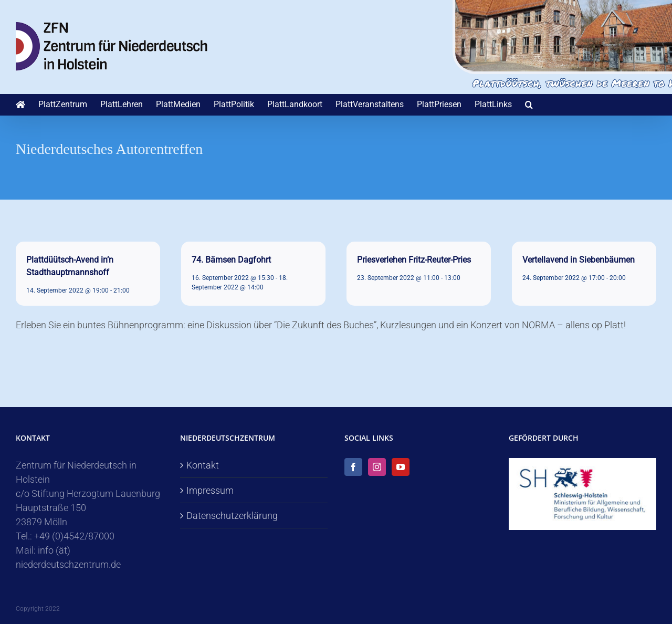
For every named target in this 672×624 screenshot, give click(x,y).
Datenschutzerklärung (232, 516)
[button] (529, 105)
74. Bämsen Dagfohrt (231, 260)
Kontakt (203, 465)
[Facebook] (353, 467)
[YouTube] (401, 467)
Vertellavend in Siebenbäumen (579, 260)
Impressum (210, 490)
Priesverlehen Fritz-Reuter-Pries (414, 260)
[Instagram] (377, 467)
